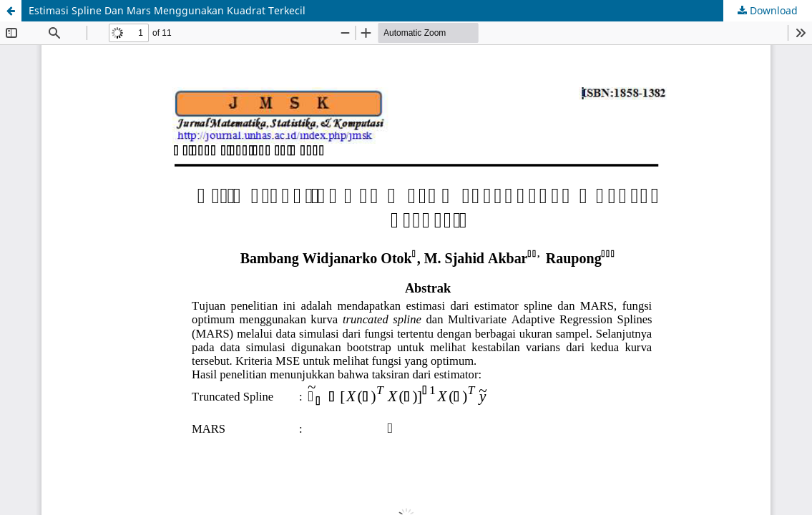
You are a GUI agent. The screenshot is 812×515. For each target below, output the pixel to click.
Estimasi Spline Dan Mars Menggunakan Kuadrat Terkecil (167, 10)
